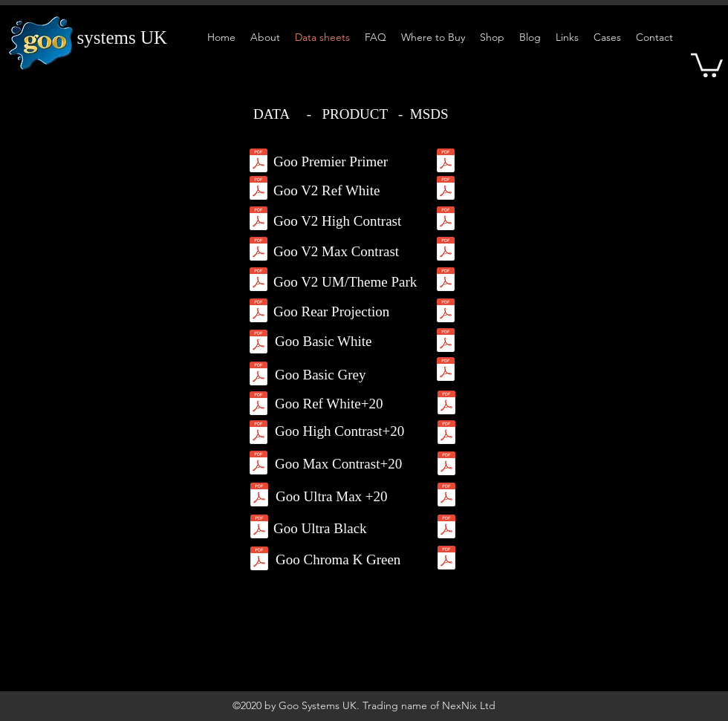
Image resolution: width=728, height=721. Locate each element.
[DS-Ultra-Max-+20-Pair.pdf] (259, 496)
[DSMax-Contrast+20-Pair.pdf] (259, 464)
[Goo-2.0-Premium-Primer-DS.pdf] (259, 162)
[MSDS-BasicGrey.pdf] (446, 371)
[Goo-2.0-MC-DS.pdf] (259, 251)
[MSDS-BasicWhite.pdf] (446, 342)
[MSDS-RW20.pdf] (446, 404)
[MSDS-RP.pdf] (446, 312)
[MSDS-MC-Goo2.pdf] (446, 251)
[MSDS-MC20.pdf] (446, 465)
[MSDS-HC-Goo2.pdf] (446, 220)
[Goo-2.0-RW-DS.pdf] (259, 190)
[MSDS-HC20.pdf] (446, 434)
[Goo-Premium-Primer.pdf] (446, 162)
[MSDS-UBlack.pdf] (446, 528)
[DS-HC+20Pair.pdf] (259, 434)
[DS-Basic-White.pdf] (259, 343)
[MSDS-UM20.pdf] (446, 496)
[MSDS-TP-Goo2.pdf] (446, 281)
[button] (707, 64)
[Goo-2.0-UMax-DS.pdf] (259, 281)
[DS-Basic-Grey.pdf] (259, 375)
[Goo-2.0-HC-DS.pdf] (259, 220)
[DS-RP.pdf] (259, 312)
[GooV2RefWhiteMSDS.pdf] (446, 190)
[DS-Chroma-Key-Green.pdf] (259, 560)
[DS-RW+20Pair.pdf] (259, 405)
